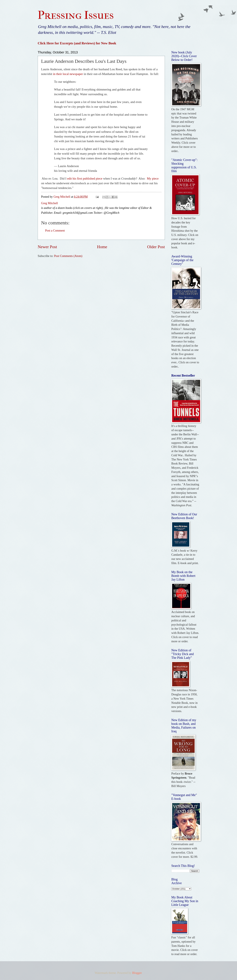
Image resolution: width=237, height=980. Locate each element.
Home (102, 247)
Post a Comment (55, 231)
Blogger (137, 973)
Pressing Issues (76, 15)
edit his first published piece (85, 178)
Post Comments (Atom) (68, 256)
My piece (153, 178)
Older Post (156, 247)
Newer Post (47, 247)
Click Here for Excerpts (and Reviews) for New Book (77, 43)
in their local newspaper (68, 74)
